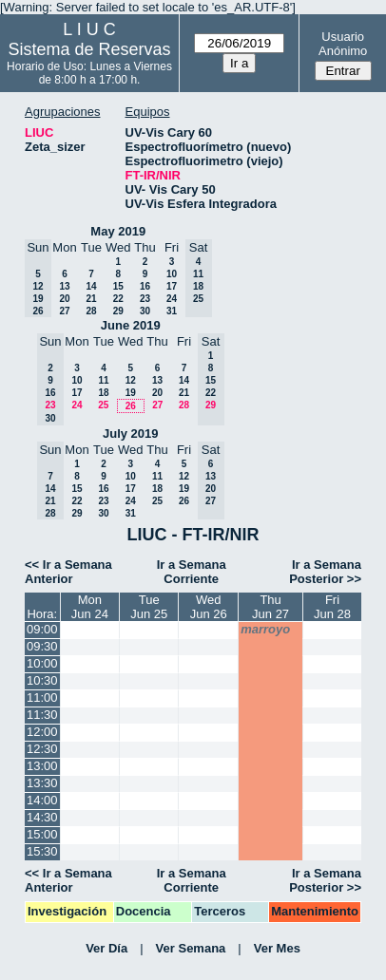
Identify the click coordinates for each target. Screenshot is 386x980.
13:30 (42, 783)
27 (64, 311)
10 (172, 274)
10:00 (42, 663)
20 (64, 299)
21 (91, 299)
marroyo (265, 629)
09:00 (42, 629)
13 (64, 286)
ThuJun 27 (270, 607)
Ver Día (106, 948)
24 (172, 299)
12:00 (42, 732)
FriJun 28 (332, 607)
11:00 (42, 697)
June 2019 (131, 325)
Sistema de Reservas (89, 49)
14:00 (42, 800)
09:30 (42, 646)
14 (91, 286)
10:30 (42, 680)
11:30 (42, 715)
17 (172, 286)
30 (145, 311)
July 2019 (131, 433)
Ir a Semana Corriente (192, 572)
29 (118, 311)
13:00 (42, 766)
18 (103, 393)
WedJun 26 (209, 607)
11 (103, 380)
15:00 (42, 834)
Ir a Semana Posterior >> (325, 572)
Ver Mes (277, 948)
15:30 (42, 851)
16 (145, 286)
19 (131, 393)
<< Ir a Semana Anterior (68, 572)
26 (131, 406)
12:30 (42, 749)
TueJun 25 (149, 607)
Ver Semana (191, 948)
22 (118, 299)
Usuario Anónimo (343, 44)
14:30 (42, 817)
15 (118, 286)
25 (103, 405)
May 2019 (118, 231)
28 (91, 311)
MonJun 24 (90, 607)
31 (172, 311)
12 (131, 380)
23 (145, 299)
